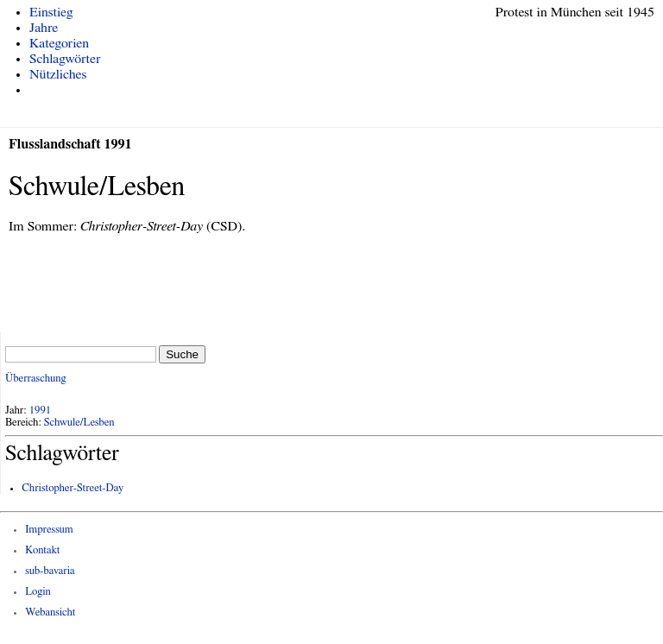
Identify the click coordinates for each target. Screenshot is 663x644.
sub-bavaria (50, 571)
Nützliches (58, 74)
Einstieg (51, 12)
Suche (182, 354)
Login (38, 592)
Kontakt (42, 550)
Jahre (44, 28)
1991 (41, 410)
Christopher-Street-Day (73, 488)
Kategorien (59, 43)
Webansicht (50, 612)
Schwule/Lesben (79, 423)
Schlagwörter (65, 59)
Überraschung (35, 379)
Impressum (49, 530)
